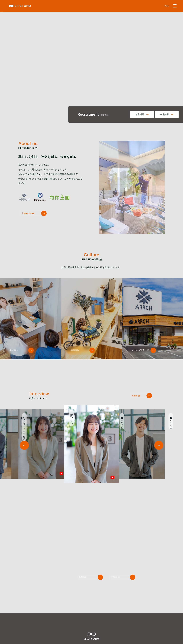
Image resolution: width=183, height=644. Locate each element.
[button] (159, 445)
